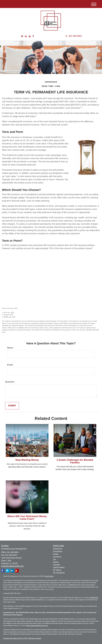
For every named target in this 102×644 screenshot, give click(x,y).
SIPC (97, 598)
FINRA (92, 598)
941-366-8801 (74, 36)
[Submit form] (12, 406)
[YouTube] (30, 36)
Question (10, 382)
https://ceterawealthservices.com (37, 626)
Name (10, 348)
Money (56, 562)
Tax (54, 559)
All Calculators (59, 573)
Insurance (57, 557)
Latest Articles (59, 567)
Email (10, 365)
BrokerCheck (49, 576)
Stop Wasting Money (27, 460)
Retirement (58, 549)
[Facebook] (33, 36)
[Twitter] (22, 36)
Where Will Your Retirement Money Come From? (27, 518)
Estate (56, 554)
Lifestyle (56, 565)
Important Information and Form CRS (15, 638)
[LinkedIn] (26, 36)
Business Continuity (35, 638)
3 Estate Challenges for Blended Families (75, 461)
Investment (58, 551)
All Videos (57, 570)
